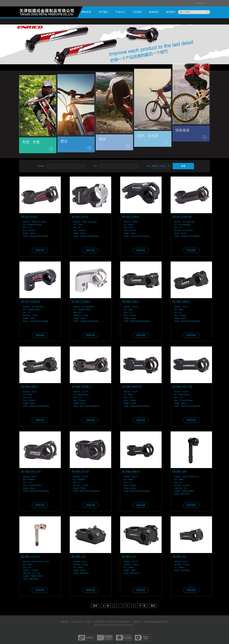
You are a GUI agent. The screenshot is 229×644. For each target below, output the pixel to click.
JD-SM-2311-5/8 (182, 387)
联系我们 (171, 12)
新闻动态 (154, 12)
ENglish (200, 3)
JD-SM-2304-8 (181, 302)
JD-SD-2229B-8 (81, 302)
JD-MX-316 (179, 557)
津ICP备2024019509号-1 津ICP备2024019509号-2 (114, 625)
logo (48, 13)
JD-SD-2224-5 (29, 217)
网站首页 (87, 12)
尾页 (153, 606)
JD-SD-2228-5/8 (182, 217)
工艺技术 (137, 12)
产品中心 (120, 12)
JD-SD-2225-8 (80, 217)
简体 (208, 3)
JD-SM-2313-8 (80, 472)
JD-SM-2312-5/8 (31, 472)
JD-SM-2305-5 (30, 387)
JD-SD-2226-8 (130, 217)
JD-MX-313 (129, 557)
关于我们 (103, 12)
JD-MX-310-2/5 (30, 557)
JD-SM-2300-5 (130, 302)
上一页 (106, 606)
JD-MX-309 (179, 472)
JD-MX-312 (78, 557)
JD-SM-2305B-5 (81, 387)
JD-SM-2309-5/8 (132, 387)
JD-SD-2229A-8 (30, 302)
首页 (95, 606)
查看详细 (40, 250)
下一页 (142, 606)
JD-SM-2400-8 (130, 472)
